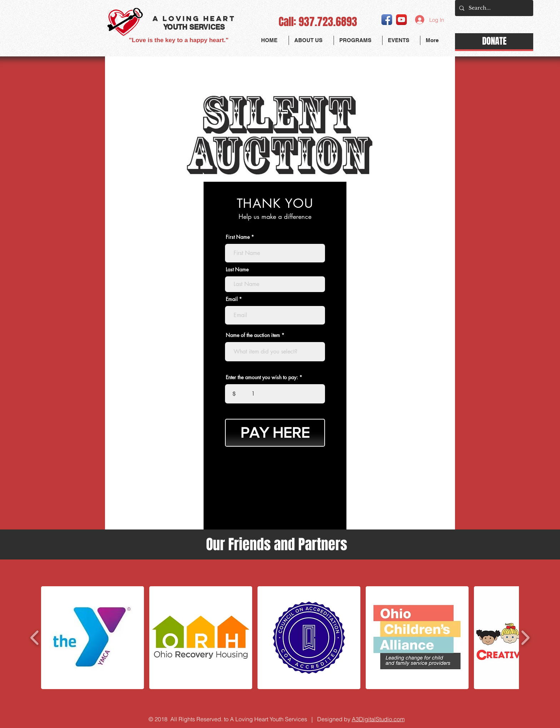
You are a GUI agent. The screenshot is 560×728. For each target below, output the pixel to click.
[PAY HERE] (275, 433)
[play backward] (35, 638)
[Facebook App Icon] (387, 20)
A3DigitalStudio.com (378, 719)
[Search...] (493, 8)
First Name (238, 237)
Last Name (237, 270)
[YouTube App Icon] (401, 20)
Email (232, 299)
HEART (219, 18)
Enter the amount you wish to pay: (262, 377)
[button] (358, 40)
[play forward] (525, 638)
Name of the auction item (253, 335)
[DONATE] (494, 41)
